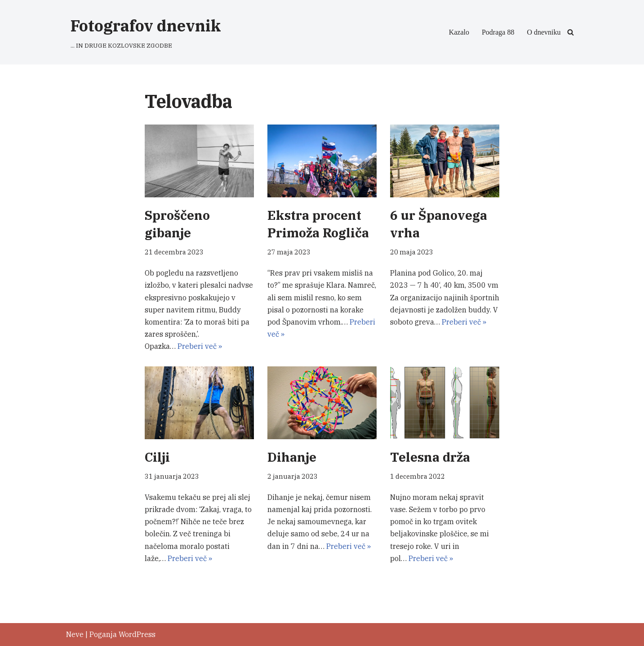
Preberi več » (200, 346)
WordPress (137, 634)
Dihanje (292, 457)
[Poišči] (571, 32)
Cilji (157, 457)
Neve (75, 634)
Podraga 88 (498, 32)
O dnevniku (544, 32)
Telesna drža (430, 457)
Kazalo (459, 32)
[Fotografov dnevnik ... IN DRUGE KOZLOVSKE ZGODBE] (146, 32)
